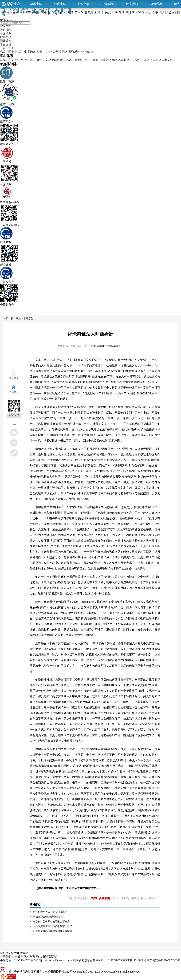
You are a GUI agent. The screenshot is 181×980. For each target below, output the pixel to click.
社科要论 (29, 52)
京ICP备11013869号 (134, 960)
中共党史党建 (138, 60)
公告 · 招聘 (7, 48)
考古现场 (6, 44)
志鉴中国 (6, 52)
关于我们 (6, 957)
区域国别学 (154, 60)
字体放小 (14, 392)
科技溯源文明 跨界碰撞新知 (48, 917)
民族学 (97, 60)
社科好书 (41, 52)
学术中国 (36, 4)
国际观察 (156, 4)
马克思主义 (7, 60)
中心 (17, 4)
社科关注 (17, 52)
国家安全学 (168, 60)
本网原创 (28, 318)
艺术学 (70, 60)
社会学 (88, 60)
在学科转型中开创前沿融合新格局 (51, 922)
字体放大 (14, 378)
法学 (33, 60)
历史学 (40, 60)
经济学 (25, 60)
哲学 (17, 60)
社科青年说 (54, 52)
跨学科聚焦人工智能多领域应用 (50, 912)
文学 (48, 60)
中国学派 (108, 4)
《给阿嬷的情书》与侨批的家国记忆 (53, 926)
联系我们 (53, 957)
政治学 (79, 60)
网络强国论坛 (70, 52)
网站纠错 (41, 957)
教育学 (107, 60)
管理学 (116, 60)
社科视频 (84, 4)
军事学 (125, 60)
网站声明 (29, 957)
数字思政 (132, 4)
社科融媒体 (86, 52)
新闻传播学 (58, 60)
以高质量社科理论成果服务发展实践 (53, 931)
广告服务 (17, 957)
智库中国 (60, 4)
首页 (6, 318)
